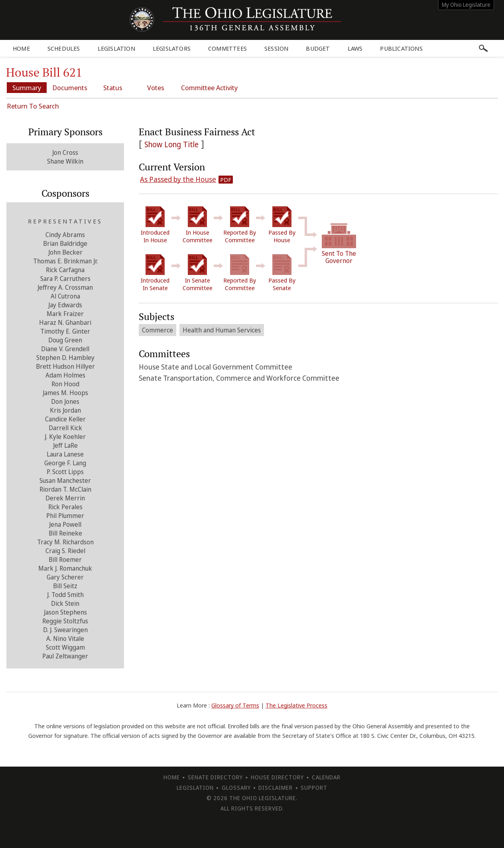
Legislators (172, 48)
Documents (70, 88)
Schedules (64, 48)
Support (314, 788)
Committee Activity (209, 88)
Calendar (326, 777)
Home (21, 48)
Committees (227, 48)
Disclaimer (276, 788)
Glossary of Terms (235, 705)
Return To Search (33, 106)
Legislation (116, 48)
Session (276, 48)
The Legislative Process (296, 705)
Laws (355, 48)
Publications (401, 48)
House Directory (277, 777)
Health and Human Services (222, 330)
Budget (318, 48)
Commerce (157, 330)
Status (113, 88)
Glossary (236, 788)
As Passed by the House (178, 179)
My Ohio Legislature (466, 5)
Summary (27, 88)
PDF (226, 180)
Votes (156, 88)
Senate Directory (215, 777)
